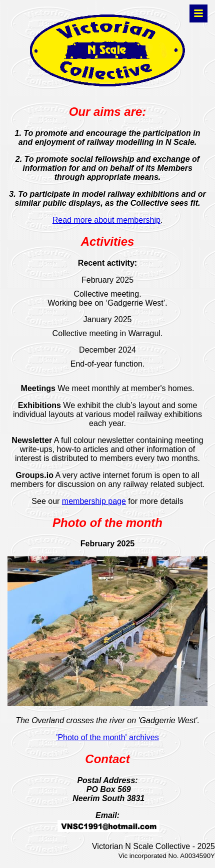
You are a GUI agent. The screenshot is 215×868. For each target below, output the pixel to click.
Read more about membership (106, 220)
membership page (94, 501)
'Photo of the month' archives (107, 737)
